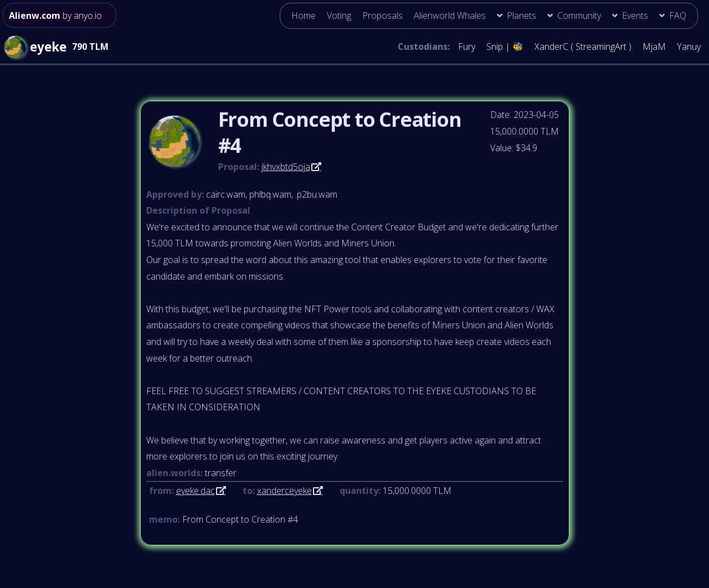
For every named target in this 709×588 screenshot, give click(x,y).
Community (579, 16)
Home (304, 16)
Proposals (382, 16)
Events (635, 16)
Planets (522, 16)
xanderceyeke (284, 491)
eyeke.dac (196, 491)
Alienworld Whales (450, 16)
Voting (339, 16)
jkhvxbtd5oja (286, 167)
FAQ (678, 16)
